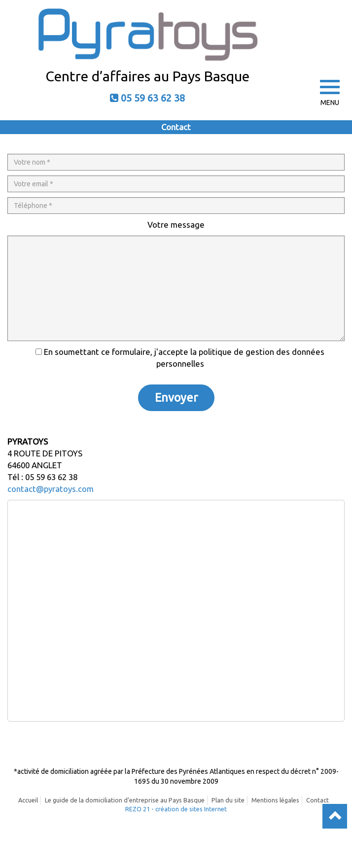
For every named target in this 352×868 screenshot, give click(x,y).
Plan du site (228, 800)
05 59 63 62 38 (153, 98)
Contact (317, 800)
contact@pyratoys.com (51, 489)
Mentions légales (275, 800)
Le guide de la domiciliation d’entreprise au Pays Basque (125, 800)
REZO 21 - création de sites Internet (176, 809)
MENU (330, 93)
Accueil (28, 800)
